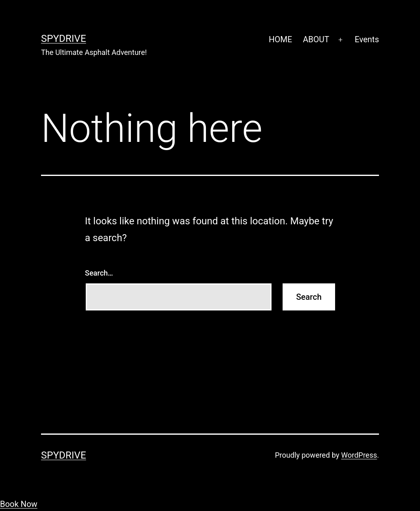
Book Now (19, 504)
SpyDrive (64, 39)
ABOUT (316, 39)
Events (367, 39)
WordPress (359, 455)
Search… (99, 273)
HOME (280, 39)
